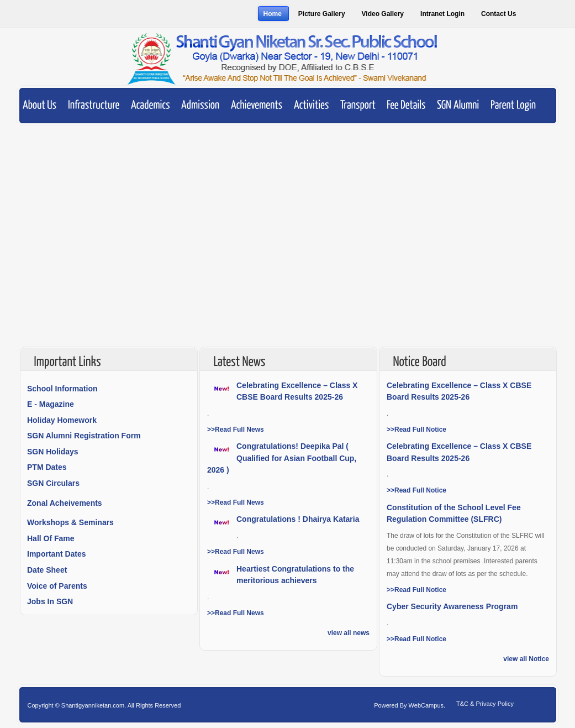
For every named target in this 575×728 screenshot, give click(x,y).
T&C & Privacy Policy (485, 704)
